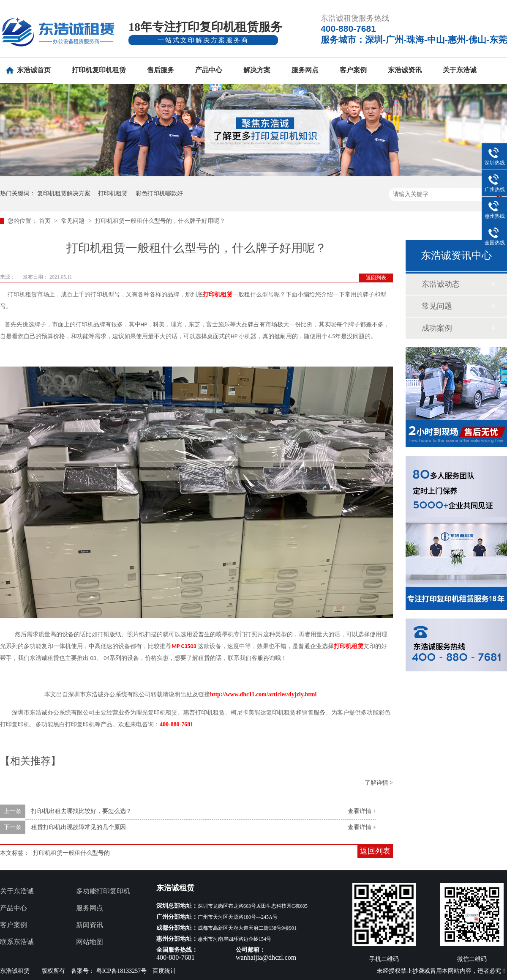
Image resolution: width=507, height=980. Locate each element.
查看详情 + (362, 811)
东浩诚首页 (34, 70)
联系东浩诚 (17, 942)
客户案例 (353, 70)
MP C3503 (184, 646)
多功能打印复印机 (103, 891)
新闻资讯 (90, 925)
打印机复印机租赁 (99, 70)
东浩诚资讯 (405, 70)
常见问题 (74, 221)
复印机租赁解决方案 (64, 193)
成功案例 (437, 328)
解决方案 (257, 70)
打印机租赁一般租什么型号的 (71, 853)
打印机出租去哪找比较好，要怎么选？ (82, 811)
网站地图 (90, 942)
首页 (46, 221)
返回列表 (376, 278)
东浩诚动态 (441, 284)
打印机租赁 (113, 193)
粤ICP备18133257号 (122, 971)
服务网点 (305, 70)
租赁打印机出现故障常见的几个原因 (79, 827)
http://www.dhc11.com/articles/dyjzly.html (263, 694)
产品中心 (209, 70)
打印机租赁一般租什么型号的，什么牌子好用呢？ (160, 221)
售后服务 (161, 70)
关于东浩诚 (460, 70)
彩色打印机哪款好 (159, 193)
